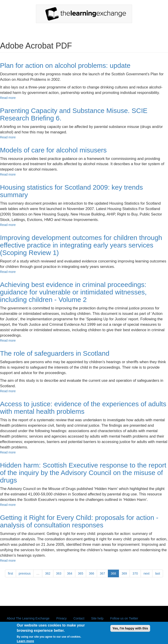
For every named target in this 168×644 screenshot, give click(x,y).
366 (91, 573)
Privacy (62, 618)
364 (70, 573)
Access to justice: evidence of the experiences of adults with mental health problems (83, 408)
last (158, 573)
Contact (79, 618)
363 (59, 573)
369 (124, 573)
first (11, 573)
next (147, 573)
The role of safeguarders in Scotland (55, 353)
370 (135, 573)
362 (48, 573)
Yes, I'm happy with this (130, 630)
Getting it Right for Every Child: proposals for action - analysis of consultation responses (79, 521)
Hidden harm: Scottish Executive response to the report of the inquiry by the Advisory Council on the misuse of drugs (83, 473)
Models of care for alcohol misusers (53, 150)
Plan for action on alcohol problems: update (65, 65)
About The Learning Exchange (28, 618)
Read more (8, 98)
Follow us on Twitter (124, 618)
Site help (97, 618)
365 (81, 573)
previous (25, 573)
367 (102, 573)
